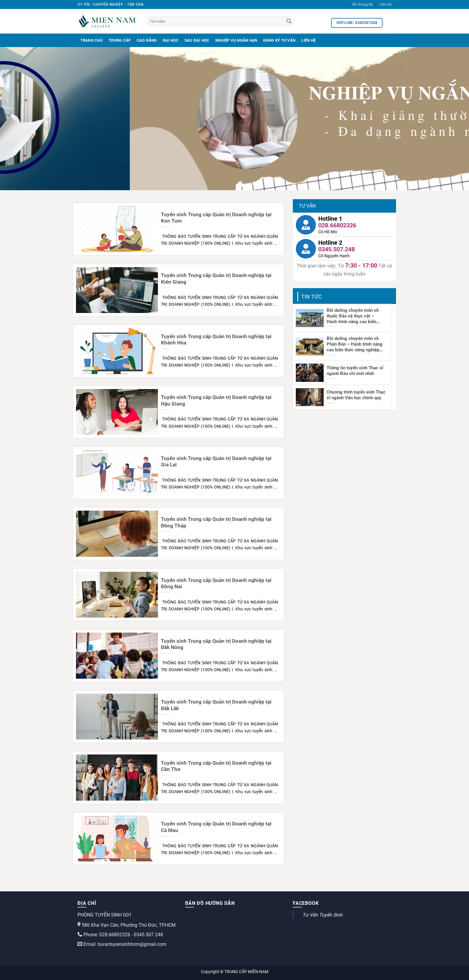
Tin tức (312, 297)
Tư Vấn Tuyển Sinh (322, 915)
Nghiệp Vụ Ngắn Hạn (236, 40)
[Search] (289, 22)
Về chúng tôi (362, 4)
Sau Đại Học (197, 40)
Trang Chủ (92, 40)
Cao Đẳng (147, 40)
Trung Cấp (120, 40)
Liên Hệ (308, 40)
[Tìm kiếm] (220, 21)
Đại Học (171, 40)
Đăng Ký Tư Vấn (280, 40)
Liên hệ (385, 4)
